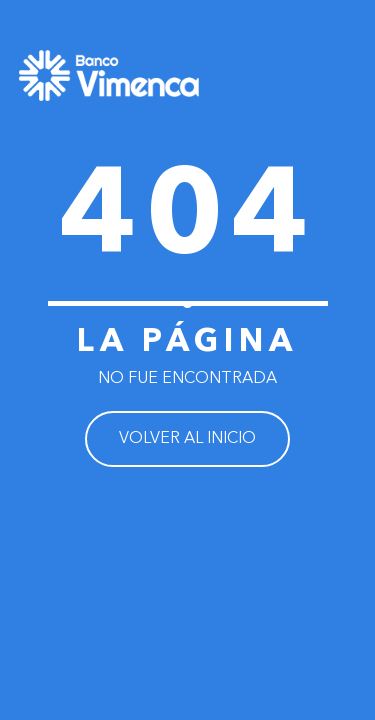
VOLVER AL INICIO (187, 439)
